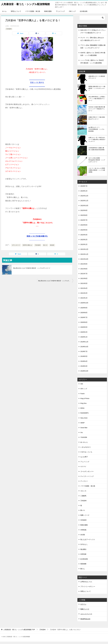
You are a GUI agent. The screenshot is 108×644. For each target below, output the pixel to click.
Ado (82, 386)
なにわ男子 (84, 459)
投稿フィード (85, 611)
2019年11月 (84, 344)
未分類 (83, 537)
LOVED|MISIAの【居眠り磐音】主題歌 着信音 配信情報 (96, 151)
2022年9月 (84, 213)
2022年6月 (84, 227)
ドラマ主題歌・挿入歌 (33, 14)
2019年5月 (84, 359)
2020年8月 (84, 315)
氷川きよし (84, 547)
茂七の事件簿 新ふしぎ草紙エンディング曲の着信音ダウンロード (97, 101)
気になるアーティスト (88, 542)
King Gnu (83, 406)
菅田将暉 (83, 566)
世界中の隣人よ (27, 248)
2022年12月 (84, 198)
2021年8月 (84, 271)
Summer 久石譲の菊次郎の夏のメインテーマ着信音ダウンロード (97, 111)
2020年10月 (84, 305)
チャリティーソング (87, 479)
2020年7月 (84, 320)
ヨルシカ (83, 493)
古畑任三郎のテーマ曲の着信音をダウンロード (97, 121)
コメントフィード (86, 616)
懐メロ (83, 513)
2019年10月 (84, 349)
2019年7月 (84, 354)
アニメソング (60, 14)
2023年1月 (84, 193)
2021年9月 (84, 266)
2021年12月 (84, 252)
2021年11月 (84, 257)
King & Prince (85, 401)
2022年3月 (84, 237)
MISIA (82, 411)
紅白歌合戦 (84, 14)
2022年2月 (84, 242)
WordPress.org (85, 621)
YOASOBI (84, 440)
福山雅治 (83, 552)
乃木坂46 (9, 31)
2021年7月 (84, 276)
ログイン (83, 607)
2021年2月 (84, 296)
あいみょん (84, 445)
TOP (19, 632)
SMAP (82, 425)
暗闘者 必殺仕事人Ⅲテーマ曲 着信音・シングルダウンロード (97, 91)
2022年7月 (84, 222)
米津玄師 (83, 557)
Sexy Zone (84, 420)
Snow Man (84, 430)
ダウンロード (16, 248)
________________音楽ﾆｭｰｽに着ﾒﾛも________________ (37, 85)
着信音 (52, 248)
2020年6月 (84, 325)
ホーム (4, 14)
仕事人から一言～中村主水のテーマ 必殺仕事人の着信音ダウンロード (97, 142)
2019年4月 (84, 364)
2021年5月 (84, 286)
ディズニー (84, 484)
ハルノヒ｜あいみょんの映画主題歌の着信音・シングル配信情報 (97, 173)
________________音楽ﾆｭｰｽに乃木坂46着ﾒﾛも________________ (37, 239)
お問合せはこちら (86, 584)
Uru (82, 435)
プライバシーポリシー (88, 589)
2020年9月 (84, 310)
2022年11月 (84, 203)
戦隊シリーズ (85, 518)
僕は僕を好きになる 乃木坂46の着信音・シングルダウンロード (32, 271)
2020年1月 (84, 339)
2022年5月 (84, 232)
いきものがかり (86, 450)
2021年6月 (84, 281)
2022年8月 (84, 218)
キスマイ (83, 469)
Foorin (82, 396)
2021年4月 (84, 291)
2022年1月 (84, 247)
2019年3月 (84, 369)
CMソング (72, 14)
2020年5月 (84, 330)
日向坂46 (83, 522)
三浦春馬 (83, 498)
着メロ (45, 248)
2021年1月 (84, 300)
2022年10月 (84, 208)
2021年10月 (84, 261)
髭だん (83, 571)
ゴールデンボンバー (87, 474)
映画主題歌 (48, 14)
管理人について (16, 14)
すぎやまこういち (86, 454)
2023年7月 (84, 188)
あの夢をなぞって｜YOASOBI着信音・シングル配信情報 (96, 132)
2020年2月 (84, 334)
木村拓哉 (83, 532)
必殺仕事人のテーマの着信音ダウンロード (97, 80)
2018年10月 (84, 373)
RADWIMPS (84, 415)
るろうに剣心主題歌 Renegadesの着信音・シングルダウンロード (97, 162)
